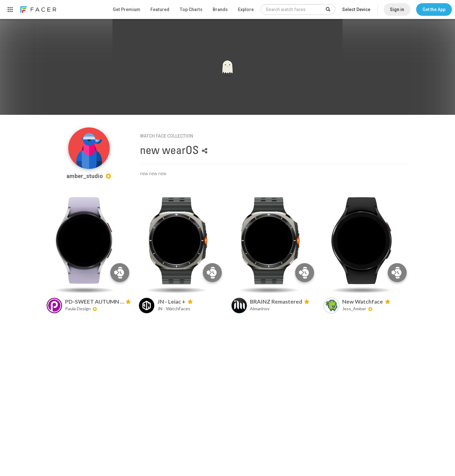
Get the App (434, 9)
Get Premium (127, 9)
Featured (160, 9)
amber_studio (89, 176)
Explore (246, 9)
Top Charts (191, 9)
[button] (434, 9)
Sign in (397, 9)
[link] (38, 9)
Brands (220, 9)
